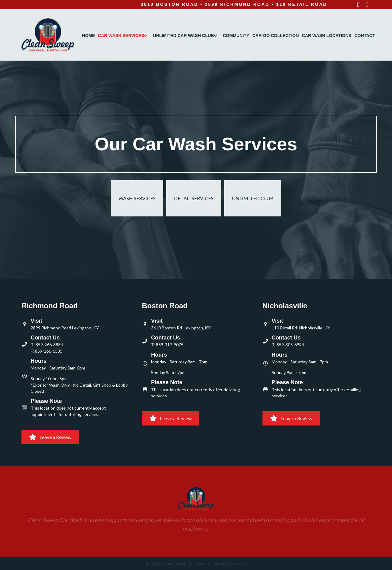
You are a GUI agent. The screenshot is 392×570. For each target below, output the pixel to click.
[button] (358, 5)
